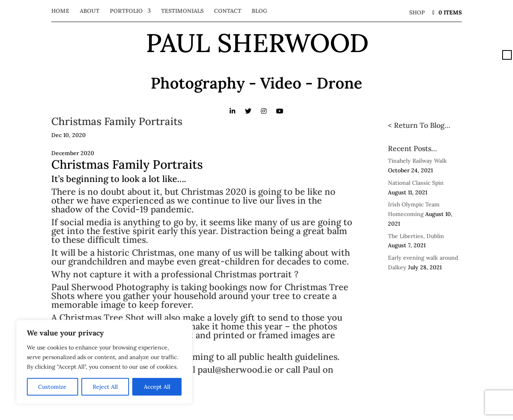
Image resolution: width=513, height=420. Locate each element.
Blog (260, 11)
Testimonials (182, 11)
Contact (228, 11)
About (90, 11)
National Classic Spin (416, 183)
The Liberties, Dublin (416, 236)
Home (60, 11)
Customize (52, 387)
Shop (417, 12)
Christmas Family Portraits (117, 121)
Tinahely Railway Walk (417, 161)
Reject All (105, 387)
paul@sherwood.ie (235, 370)
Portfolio (126, 11)
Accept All (157, 387)
